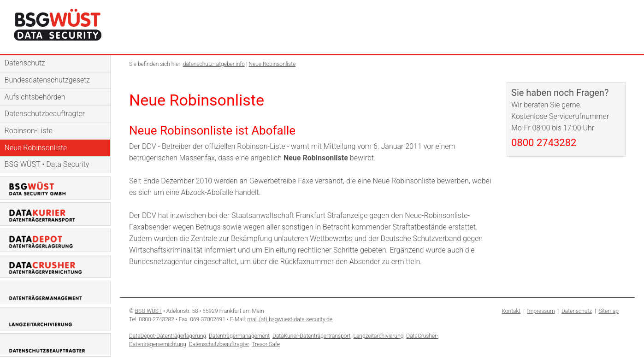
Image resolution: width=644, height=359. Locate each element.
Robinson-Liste (29, 131)
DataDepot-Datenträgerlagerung (168, 336)
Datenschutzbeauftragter (45, 114)
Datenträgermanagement (239, 336)
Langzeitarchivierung (379, 336)
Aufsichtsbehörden (35, 97)
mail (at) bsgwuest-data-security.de (290, 319)
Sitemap (609, 311)
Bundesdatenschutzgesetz (47, 80)
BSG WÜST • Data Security (47, 164)
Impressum (541, 311)
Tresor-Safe (266, 344)
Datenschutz (25, 63)
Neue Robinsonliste (36, 148)
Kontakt (511, 311)
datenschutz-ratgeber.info (214, 64)
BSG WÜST (149, 311)
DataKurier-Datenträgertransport (312, 336)
